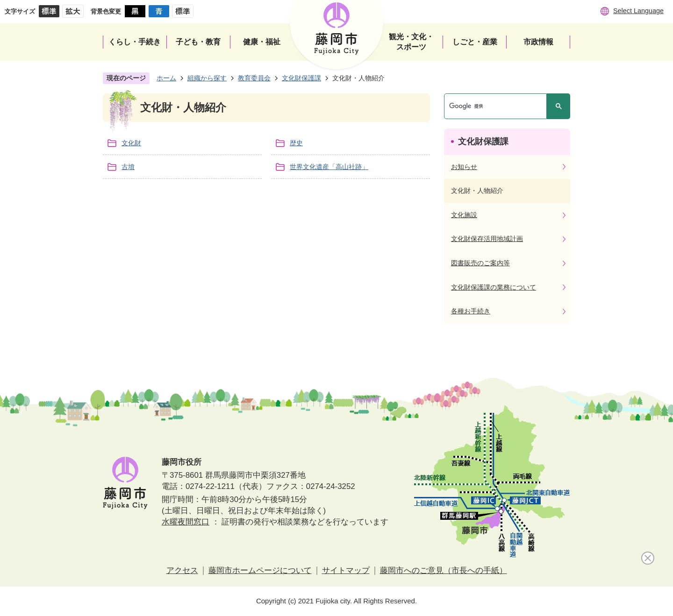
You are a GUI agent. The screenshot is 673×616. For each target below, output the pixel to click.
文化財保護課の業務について (494, 287)
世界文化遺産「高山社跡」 (329, 167)
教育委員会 (254, 78)
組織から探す (207, 78)
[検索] (498, 106)
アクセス (182, 570)
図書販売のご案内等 (480, 263)
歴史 (296, 143)
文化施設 (464, 215)
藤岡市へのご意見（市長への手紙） (444, 570)
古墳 (128, 167)
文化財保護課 (301, 78)
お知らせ (464, 167)
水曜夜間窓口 (186, 522)
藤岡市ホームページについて (260, 570)
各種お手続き (471, 311)
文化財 (131, 143)
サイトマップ (346, 570)
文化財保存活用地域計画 (487, 239)
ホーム (166, 78)
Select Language (638, 11)
